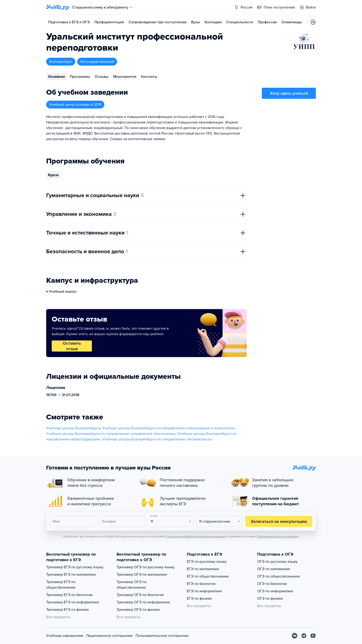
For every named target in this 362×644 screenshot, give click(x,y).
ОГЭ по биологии (272, 584)
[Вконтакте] (295, 636)
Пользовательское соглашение (162, 636)
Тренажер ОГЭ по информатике (143, 602)
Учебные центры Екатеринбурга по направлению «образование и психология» (169, 428)
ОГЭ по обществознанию (279, 576)
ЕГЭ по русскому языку (207, 562)
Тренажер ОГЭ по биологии (140, 595)
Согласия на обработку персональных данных (196, 536)
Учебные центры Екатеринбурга (73, 428)
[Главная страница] (58, 7)
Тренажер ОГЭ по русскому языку (146, 567)
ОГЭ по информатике (275, 591)
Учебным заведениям (65, 636)
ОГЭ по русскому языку (277, 562)
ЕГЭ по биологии (201, 584)
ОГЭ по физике (270, 599)
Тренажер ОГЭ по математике (142, 575)
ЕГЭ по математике (203, 569)
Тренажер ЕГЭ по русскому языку (75, 567)
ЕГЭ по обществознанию (208, 576)
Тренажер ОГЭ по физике (138, 610)
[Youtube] (313, 636)
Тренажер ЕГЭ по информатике (73, 602)
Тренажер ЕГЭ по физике (68, 610)
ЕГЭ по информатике (204, 591)
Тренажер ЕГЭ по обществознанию (61, 585)
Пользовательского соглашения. (278, 536)
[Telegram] (304, 636)
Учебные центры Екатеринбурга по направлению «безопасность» (157, 439)
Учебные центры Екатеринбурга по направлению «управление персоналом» (111, 434)
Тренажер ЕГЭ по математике (71, 575)
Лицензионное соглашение (109, 636)
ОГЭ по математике (274, 569)
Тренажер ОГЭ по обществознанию (132, 585)
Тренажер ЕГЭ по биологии (69, 595)
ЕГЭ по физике (199, 599)
